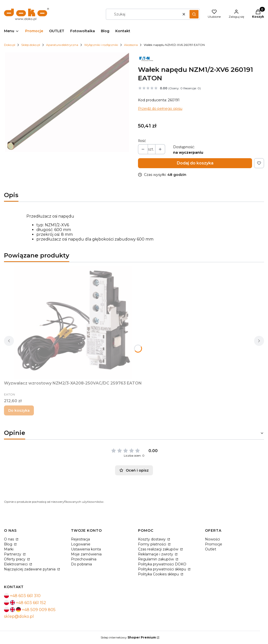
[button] (194, 14)
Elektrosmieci (16, 564)
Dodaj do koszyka (195, 163)
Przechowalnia (84, 559)
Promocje (214, 544)
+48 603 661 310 (25, 596)
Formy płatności (153, 544)
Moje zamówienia (86, 554)
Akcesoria (131, 45)
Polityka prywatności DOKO (162, 564)
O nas (9, 539)
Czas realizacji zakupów (159, 549)
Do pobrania (81, 564)
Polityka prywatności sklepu (163, 569)
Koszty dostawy (152, 539)
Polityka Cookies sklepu (159, 574)
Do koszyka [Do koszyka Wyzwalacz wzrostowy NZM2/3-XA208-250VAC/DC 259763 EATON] (19, 410)
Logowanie (81, 544)
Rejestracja (80, 539)
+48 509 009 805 (39, 610)
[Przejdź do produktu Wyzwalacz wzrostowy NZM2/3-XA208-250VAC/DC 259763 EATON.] (73, 322)
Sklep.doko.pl (31, 45)
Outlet (211, 549)
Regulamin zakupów (156, 559)
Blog (9, 544)
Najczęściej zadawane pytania (30, 569)
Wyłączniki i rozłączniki (101, 45)
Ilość (142, 141)
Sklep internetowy (128, 637)
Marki (9, 549)
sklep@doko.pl (19, 616)
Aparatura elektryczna (62, 45)
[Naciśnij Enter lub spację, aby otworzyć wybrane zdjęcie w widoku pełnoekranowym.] (67, 102)
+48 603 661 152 (31, 603)
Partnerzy (13, 554)
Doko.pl (10, 45)
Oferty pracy (15, 559)
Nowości (212, 539)
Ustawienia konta (86, 549)
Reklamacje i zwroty (156, 554)
